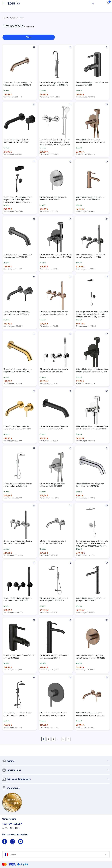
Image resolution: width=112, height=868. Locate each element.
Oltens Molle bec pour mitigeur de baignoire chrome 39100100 (90, 485)
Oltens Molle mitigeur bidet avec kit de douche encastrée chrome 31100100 (92, 428)
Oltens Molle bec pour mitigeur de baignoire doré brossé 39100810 (18, 370)
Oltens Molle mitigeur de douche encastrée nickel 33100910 (53, 199)
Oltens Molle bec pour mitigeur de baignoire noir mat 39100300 (54, 428)
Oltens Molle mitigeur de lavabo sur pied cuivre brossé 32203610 (91, 199)
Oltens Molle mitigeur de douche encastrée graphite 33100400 (53, 714)
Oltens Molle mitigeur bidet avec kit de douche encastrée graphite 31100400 (56, 256)
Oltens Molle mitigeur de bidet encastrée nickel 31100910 (52, 485)
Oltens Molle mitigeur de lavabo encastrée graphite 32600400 (17, 313)
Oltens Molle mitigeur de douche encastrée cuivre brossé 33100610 (91, 657)
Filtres (29, 37)
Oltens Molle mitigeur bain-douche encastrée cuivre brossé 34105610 (54, 313)
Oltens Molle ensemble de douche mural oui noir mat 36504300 (18, 714)
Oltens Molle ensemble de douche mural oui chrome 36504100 (18, 485)
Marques (13, 18)
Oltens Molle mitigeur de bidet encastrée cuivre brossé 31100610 (91, 141)
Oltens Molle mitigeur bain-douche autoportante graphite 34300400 (54, 84)
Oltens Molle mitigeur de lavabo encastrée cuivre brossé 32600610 (91, 714)
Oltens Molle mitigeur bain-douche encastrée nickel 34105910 (18, 542)
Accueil (5, 18)
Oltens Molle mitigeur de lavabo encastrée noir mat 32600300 (17, 141)
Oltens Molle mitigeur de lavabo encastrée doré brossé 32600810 (17, 428)
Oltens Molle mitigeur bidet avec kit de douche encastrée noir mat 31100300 (92, 370)
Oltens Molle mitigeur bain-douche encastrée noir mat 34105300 (18, 600)
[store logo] (14, 3)
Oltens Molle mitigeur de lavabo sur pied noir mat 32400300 (54, 657)
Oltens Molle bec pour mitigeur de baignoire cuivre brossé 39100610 (18, 84)
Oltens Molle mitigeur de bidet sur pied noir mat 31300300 (20, 657)
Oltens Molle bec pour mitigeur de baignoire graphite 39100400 (18, 256)
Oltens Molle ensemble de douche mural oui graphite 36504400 (54, 600)
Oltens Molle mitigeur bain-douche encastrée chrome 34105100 (54, 370)
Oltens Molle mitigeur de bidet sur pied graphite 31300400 (92, 84)
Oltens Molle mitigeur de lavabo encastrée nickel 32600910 (53, 542)
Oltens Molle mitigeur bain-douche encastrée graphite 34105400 (90, 256)
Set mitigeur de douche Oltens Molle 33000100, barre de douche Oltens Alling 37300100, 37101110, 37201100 (55, 142)
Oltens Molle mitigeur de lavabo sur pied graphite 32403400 (91, 600)
